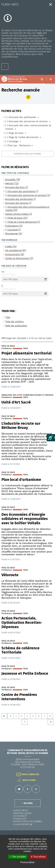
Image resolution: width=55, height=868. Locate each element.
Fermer (51, 4)
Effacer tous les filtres (28, 154)
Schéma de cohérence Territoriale (20, 650)
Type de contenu (15, 321)
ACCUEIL (28, 803)
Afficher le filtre (28, 97)
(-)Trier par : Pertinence (18, 145)
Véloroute (10, 575)
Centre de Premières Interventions (19, 697)
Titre (8, 317)
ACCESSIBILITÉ (21, 816)
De (25, 276)
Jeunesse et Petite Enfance (25, 674)
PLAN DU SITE (20, 819)
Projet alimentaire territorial (26, 353)
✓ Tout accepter (18, 857)
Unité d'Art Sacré (16, 402)
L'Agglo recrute (22, 824)
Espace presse (21, 811)
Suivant (51, 722)
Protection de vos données (28, 821)
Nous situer (29, 780)
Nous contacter (31, 774)
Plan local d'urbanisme (21, 480)
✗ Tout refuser (38, 857)
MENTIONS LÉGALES (23, 813)
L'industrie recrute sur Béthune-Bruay (21, 426)
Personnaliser (28, 862)
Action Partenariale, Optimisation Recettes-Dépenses (22, 623)
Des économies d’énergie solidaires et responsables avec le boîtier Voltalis (25, 519)
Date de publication (16, 326)
